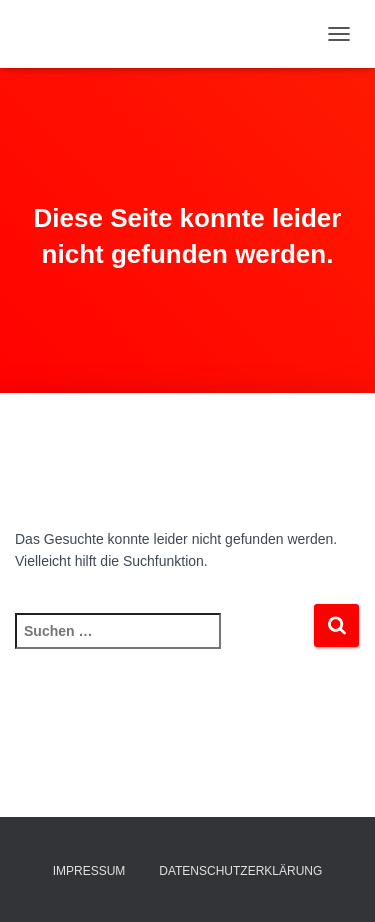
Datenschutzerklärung (240, 871)
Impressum (89, 871)
